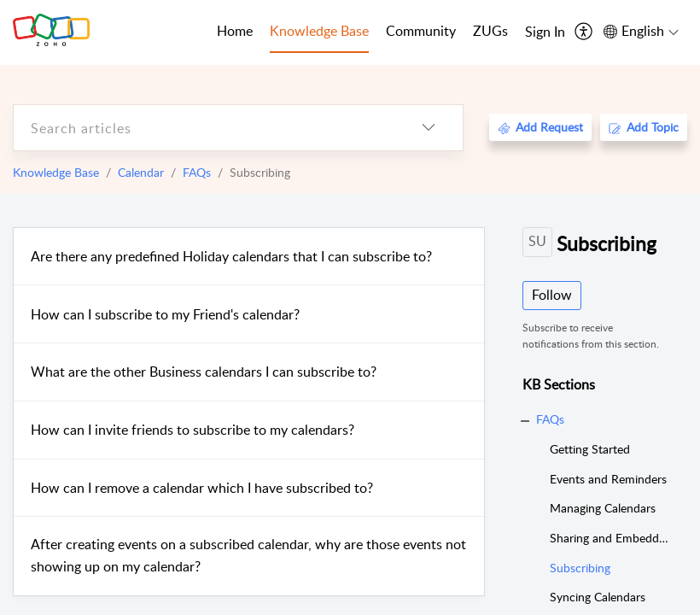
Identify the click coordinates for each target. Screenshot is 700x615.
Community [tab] (421, 31)
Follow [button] (552, 295)
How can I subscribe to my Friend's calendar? (165, 314)
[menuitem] (545, 32)
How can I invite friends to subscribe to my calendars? (192, 430)
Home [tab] (235, 31)
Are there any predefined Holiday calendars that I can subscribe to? (231, 256)
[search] (204, 128)
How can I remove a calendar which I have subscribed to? (202, 488)
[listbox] (429, 128)
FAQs (197, 172)
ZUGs (490, 31)
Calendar (141, 172)
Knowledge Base (56, 172)
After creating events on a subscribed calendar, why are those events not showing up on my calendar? (248, 555)
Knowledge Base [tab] (319, 31)
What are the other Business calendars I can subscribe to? (204, 372)
